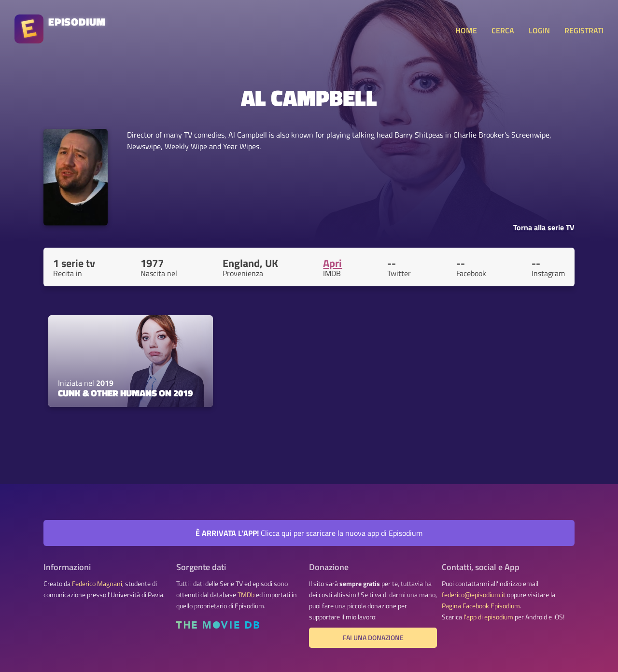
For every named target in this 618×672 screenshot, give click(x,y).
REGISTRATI (584, 30)
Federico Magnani (97, 584)
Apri (332, 263)
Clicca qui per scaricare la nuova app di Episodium (309, 533)
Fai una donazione (373, 638)
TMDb (246, 595)
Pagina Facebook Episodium (481, 606)
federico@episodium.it (474, 595)
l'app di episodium (488, 617)
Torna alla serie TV (544, 227)
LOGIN (539, 30)
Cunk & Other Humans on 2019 (125, 393)
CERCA (503, 30)
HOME (466, 30)
